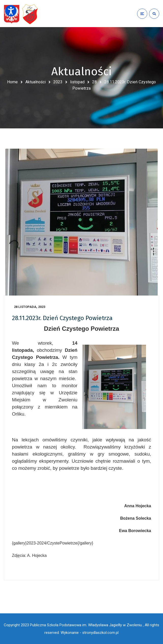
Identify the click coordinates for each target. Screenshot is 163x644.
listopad (77, 82)
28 (94, 82)
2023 (58, 82)
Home (12, 82)
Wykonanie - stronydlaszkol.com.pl (90, 633)
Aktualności (36, 82)
